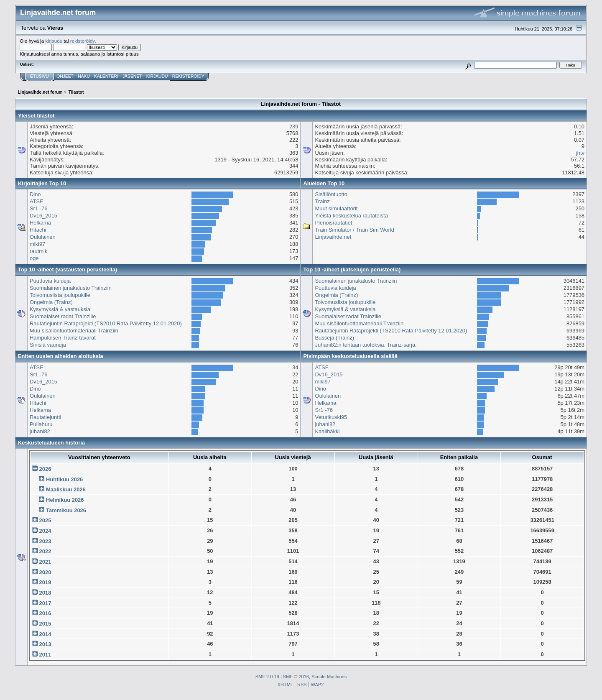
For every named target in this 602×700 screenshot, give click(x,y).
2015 (45, 624)
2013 (45, 644)
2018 (45, 593)
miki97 (37, 244)
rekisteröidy (83, 41)
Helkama (40, 223)
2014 (45, 634)
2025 (45, 520)
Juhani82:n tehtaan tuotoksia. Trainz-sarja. (366, 345)
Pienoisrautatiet (333, 223)
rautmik (38, 251)
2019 (45, 582)
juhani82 (40, 431)
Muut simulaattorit (336, 208)
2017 (45, 603)
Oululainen (43, 237)
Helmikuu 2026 (65, 500)
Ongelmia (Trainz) (51, 302)
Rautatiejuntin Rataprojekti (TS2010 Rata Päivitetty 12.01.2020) (106, 323)
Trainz (322, 201)
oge (34, 258)
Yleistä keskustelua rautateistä (351, 216)
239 (294, 126)
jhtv (580, 153)
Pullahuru (41, 424)
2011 (45, 655)
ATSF (36, 201)
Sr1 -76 (38, 208)
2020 (45, 572)
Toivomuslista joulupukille (60, 295)
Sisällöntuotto (331, 194)
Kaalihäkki (327, 431)
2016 (45, 613)
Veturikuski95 (331, 417)
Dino (35, 194)
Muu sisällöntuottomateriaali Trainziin (74, 331)
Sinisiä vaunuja (48, 345)
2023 (45, 541)
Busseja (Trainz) (334, 338)
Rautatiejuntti (45, 417)
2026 (45, 469)
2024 (45, 531)
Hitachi (38, 230)
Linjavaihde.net (333, 237)
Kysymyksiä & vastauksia (60, 309)
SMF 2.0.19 (267, 677)
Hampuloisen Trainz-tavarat (63, 338)
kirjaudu (54, 41)
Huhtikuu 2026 (64, 479)
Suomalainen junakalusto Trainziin (71, 288)
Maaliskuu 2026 (66, 489)
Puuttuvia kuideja (50, 281)
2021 (45, 562)
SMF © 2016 (296, 677)
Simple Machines (329, 677)
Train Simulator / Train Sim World (354, 230)
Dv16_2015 (43, 216)
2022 (45, 551)
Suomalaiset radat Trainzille (63, 316)
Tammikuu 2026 (66, 510)
